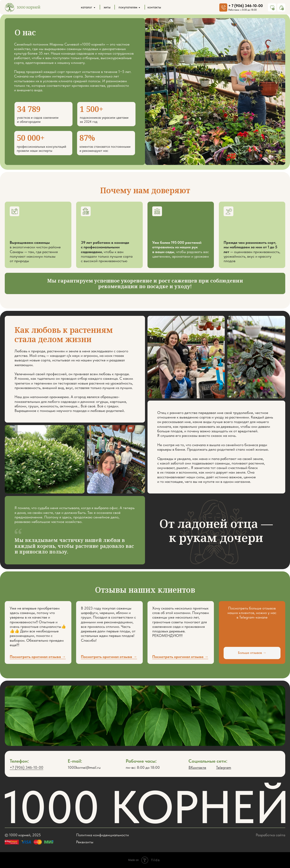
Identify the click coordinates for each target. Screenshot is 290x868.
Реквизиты (85, 842)
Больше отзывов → (252, 653)
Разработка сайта (271, 835)
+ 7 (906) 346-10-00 (246, 6)
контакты (154, 7)
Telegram (224, 767)
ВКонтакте (197, 767)
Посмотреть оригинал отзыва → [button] (180, 657)
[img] (23, 7)
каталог (87, 7)
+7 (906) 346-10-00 (27, 767)
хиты (107, 7)
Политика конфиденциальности (103, 835)
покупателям (128, 7)
